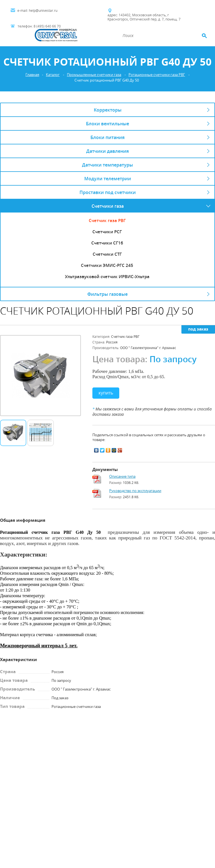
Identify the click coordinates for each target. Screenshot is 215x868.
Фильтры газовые (107, 294)
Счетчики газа (108, 206)
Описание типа (122, 476)
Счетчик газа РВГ (107, 220)
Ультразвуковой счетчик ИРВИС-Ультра (107, 276)
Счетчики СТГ (107, 254)
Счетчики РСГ (107, 232)
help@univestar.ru (43, 11)
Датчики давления (107, 151)
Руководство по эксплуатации (135, 491)
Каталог (53, 75)
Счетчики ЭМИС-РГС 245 (107, 265)
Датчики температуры (107, 165)
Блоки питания (107, 137)
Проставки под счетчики (108, 192)
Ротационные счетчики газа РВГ (157, 75)
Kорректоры (108, 110)
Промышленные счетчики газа (94, 75)
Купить (106, 393)
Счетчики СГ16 (107, 243)
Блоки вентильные (107, 123)
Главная (32, 75)
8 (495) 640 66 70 (47, 26)
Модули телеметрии (108, 178)
